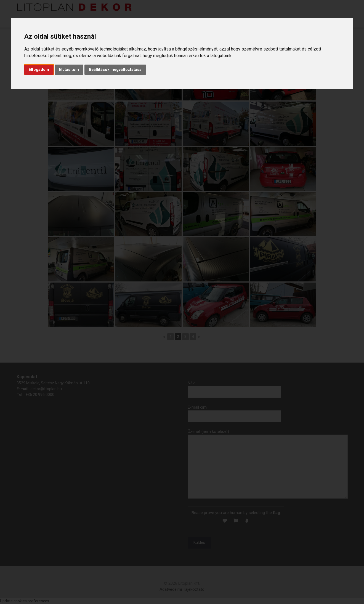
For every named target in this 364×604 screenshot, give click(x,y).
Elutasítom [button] (69, 70)
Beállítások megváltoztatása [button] (115, 70)
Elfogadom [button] (39, 70)
